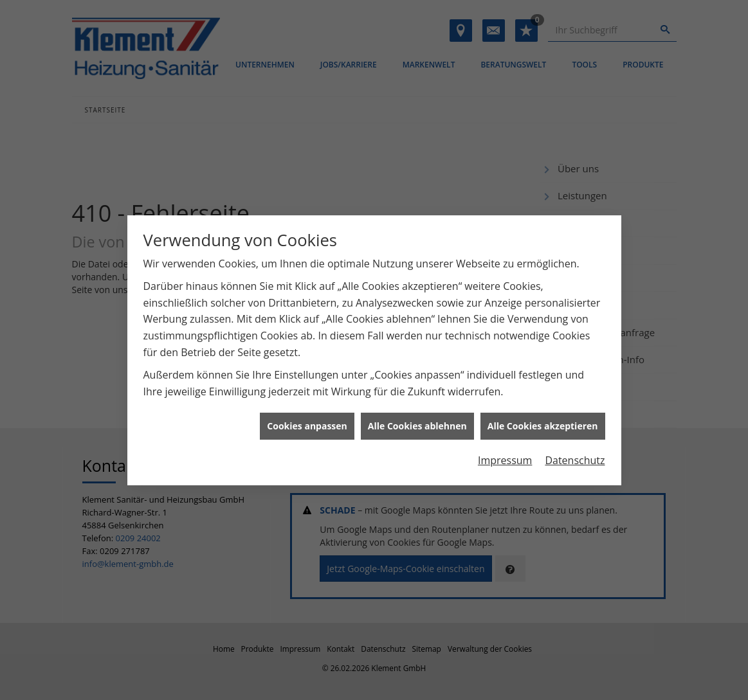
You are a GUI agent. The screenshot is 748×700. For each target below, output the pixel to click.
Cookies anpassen (307, 423)
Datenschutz (575, 457)
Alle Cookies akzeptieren (543, 423)
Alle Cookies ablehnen (417, 423)
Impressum (505, 457)
